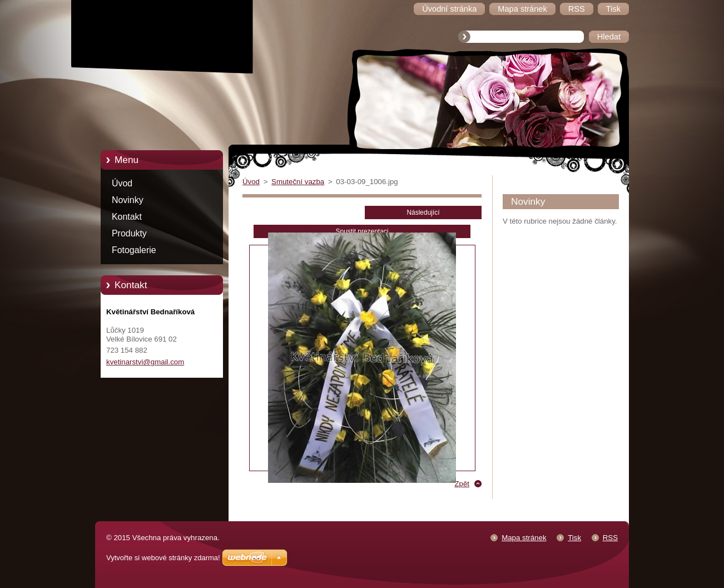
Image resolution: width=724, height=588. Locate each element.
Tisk (574, 538)
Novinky (128, 200)
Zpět (462, 484)
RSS (610, 538)
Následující (423, 213)
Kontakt (127, 217)
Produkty (129, 233)
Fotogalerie (134, 250)
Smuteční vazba (298, 182)
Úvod (122, 183)
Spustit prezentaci (362, 231)
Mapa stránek (524, 538)
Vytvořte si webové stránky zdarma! (163, 558)
